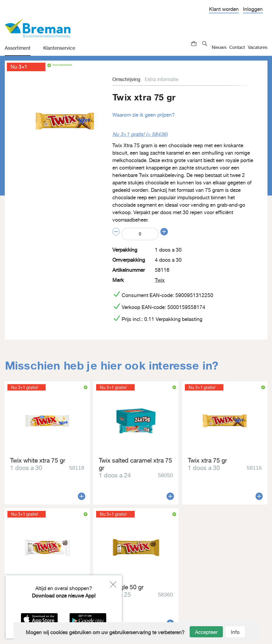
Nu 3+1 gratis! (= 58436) (138, 134)
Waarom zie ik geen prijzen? (143, 115)
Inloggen (253, 9)
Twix (160, 279)
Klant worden (224, 9)
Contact (237, 47)
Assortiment (18, 48)
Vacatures (258, 47)
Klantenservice (59, 48)
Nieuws (219, 47)
